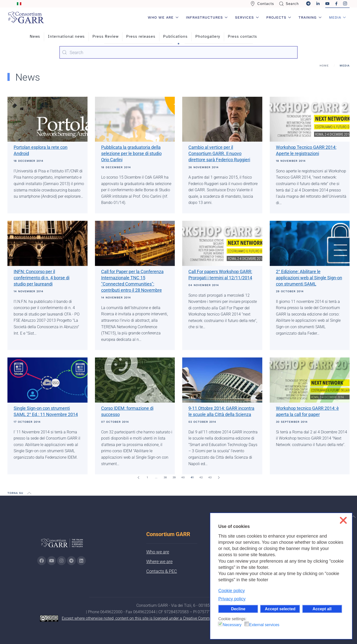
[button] (29, 493)
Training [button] (310, 17)
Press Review (105, 36)
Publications (175, 36)
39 (174, 477)
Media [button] (338, 17)
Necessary (232, 625)
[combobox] (178, 52)
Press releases (141, 36)
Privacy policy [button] (232, 599)
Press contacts (242, 36)
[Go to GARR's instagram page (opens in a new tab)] (61, 561)
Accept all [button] (322, 609)
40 (183, 477)
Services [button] (247, 17)
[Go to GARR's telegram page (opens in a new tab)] (71, 561)
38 (165, 477)
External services (264, 625)
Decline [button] (238, 609)
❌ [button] (343, 520)
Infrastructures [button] (207, 17)
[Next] (219, 478)
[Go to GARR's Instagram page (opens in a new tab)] (42, 561)
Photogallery (208, 36)
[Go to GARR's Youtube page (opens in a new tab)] (52, 561)
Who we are (158, 552)
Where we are (159, 562)
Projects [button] (279, 17)
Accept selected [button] (280, 609)
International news (66, 36)
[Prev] (138, 478)
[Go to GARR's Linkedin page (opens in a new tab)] (81, 561)
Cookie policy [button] (231, 591)
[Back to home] (26, 17)
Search (289, 4)
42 (201, 477)
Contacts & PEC (162, 571)
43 (210, 477)
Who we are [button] (163, 17)
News (35, 36)
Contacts (262, 4)
